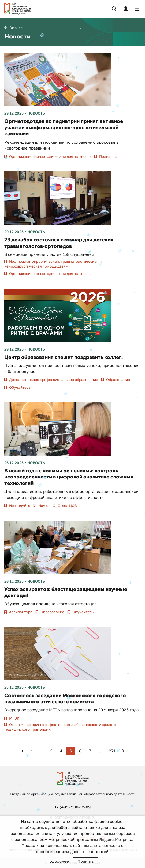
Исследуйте (19, 506)
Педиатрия (109, 156)
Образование (118, 380)
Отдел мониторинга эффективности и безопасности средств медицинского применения (60, 727)
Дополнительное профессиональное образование (53, 380)
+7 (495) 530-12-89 (72, 807)
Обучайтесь (19, 387)
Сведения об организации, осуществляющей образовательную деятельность (73, 794)
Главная (16, 28)
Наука (44, 506)
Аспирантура (20, 612)
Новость (36, 113)
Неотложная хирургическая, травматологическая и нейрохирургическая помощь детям (53, 264)
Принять (85, 861)
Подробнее (58, 861)
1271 (111, 751)
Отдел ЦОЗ (67, 506)
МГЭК (14, 718)
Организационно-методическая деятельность (50, 156)
